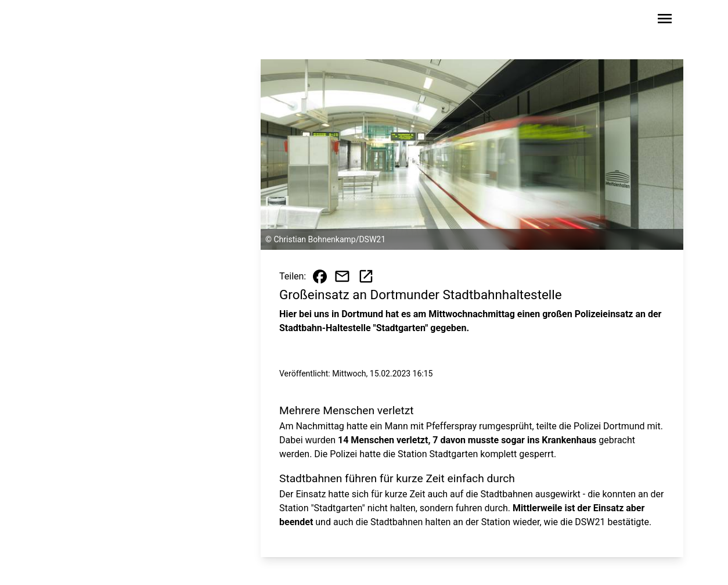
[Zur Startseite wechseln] (82, 21)
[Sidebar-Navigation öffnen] (665, 21)
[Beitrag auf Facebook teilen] (320, 277)
